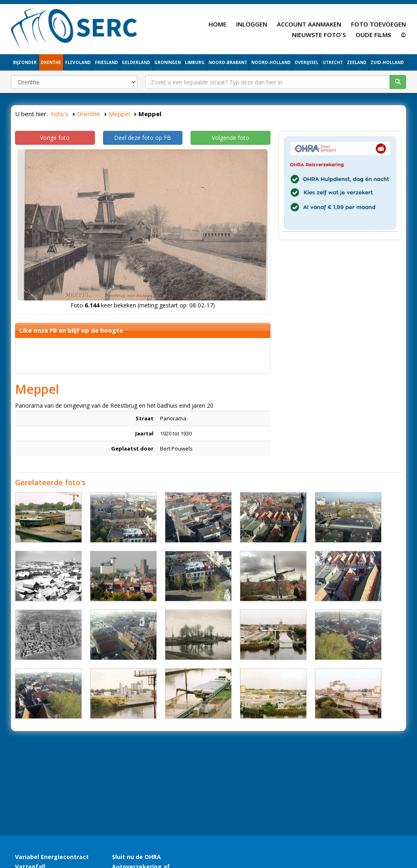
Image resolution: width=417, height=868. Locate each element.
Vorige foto (55, 138)
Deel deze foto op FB (143, 138)
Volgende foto (230, 138)
